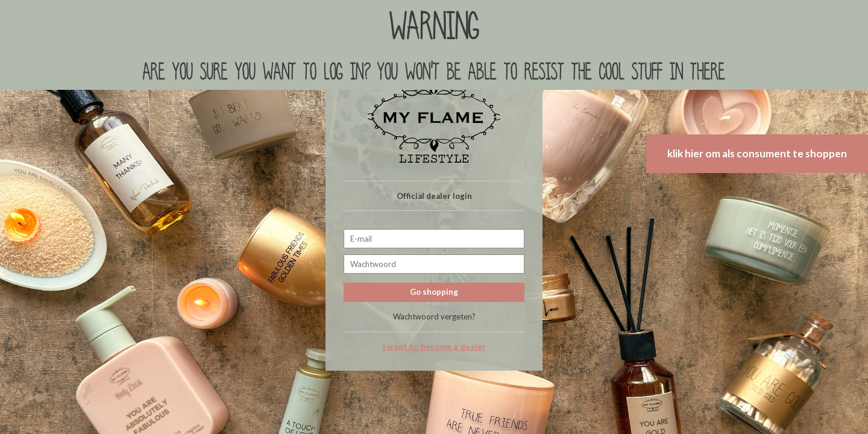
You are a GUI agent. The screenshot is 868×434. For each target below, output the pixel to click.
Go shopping (434, 292)
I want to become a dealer (434, 347)
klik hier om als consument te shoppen (757, 153)
